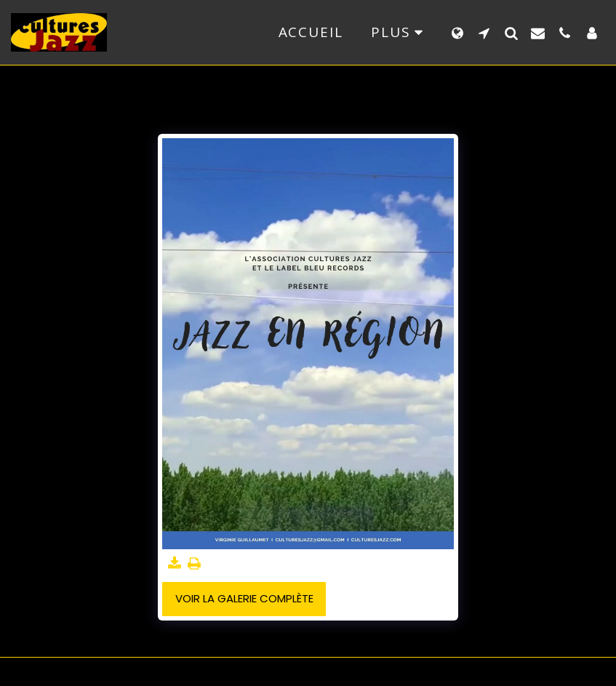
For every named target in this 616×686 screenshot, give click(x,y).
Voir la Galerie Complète (244, 598)
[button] (484, 33)
